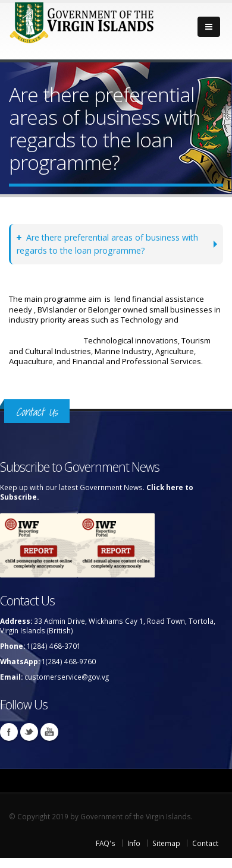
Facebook (9, 732)
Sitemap (166, 843)
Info (134, 843)
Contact (205, 843)
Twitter (29, 732)
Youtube (49, 732)
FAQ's (106, 843)
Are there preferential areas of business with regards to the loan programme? (107, 244)
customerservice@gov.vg (67, 677)
